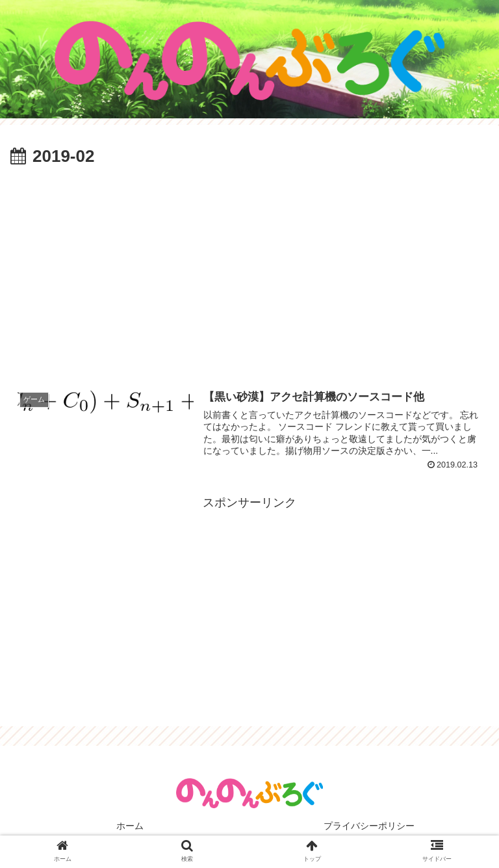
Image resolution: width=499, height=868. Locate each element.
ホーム (130, 826)
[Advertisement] (249, 269)
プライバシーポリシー (369, 826)
